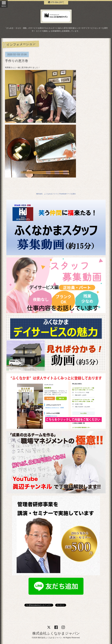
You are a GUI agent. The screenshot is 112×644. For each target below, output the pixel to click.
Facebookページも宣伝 (68, 194)
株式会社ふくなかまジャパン (56, 633)
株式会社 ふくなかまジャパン (47, 194)
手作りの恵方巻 (17, 61)
